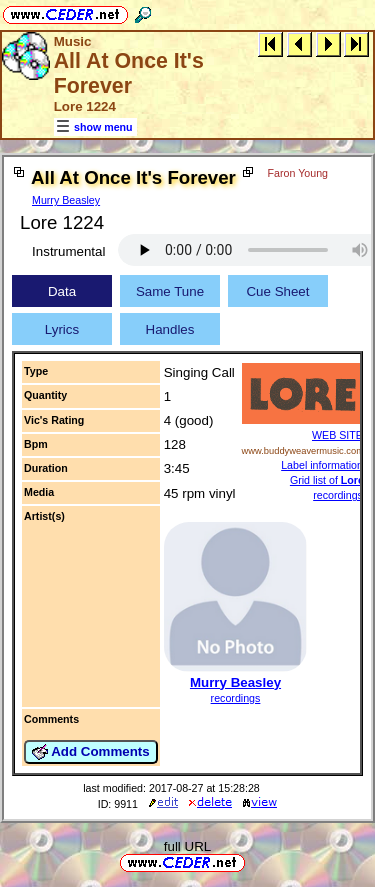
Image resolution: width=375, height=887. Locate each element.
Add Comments (91, 752)
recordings (236, 698)
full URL (187, 846)
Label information (322, 465)
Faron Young (298, 173)
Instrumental (68, 251)
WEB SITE (337, 435)
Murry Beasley (66, 200)
